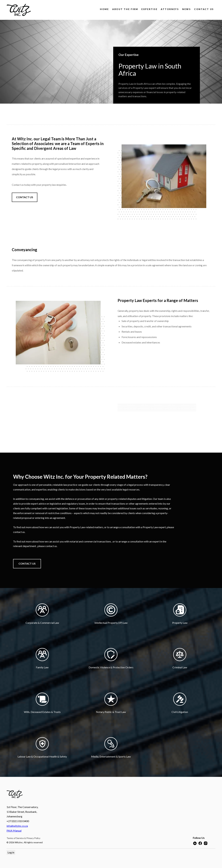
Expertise (149, 9)
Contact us (204, 9)
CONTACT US (25, 197)
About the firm (125, 9)
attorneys (170, 9)
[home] (19, 10)
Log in (11, 852)
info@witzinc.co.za (17, 826)
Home (104, 9)
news (187, 9)
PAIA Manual (14, 831)
